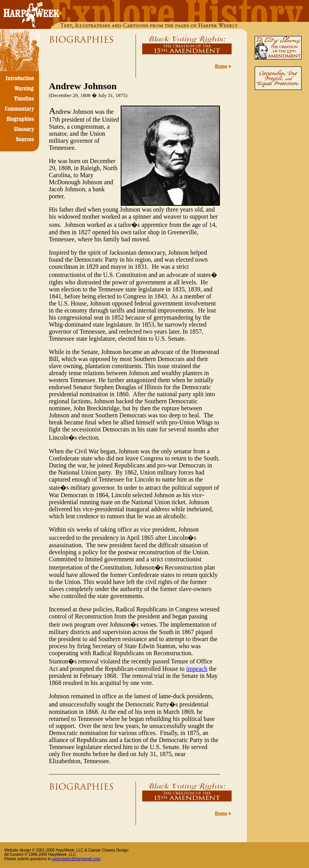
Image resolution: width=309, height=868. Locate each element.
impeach (196, 669)
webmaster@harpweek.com (76, 859)
